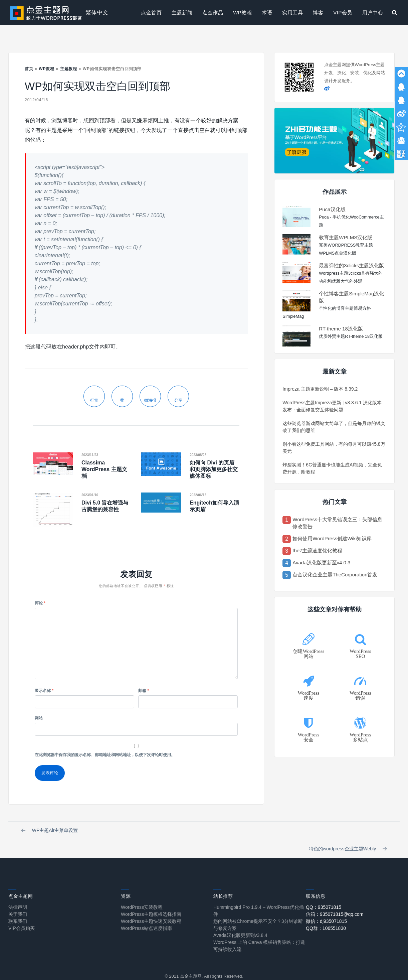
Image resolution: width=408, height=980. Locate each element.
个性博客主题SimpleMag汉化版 (351, 297)
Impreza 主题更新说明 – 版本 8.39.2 (320, 389)
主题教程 (69, 69)
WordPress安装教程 (142, 891)
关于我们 (18, 898)
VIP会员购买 (22, 913)
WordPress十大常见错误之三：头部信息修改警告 (337, 523)
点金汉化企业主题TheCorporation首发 (335, 575)
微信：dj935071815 (326, 905)
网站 (39, 718)
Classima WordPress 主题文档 (104, 469)
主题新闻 (182, 13)
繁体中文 (97, 13)
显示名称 (44, 691)
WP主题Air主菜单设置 (50, 832)
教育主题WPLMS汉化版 (346, 237)
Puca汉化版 (332, 209)
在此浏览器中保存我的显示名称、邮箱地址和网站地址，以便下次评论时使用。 (105, 755)
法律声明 (18, 891)
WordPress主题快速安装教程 (151, 905)
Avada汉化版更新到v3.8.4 (240, 920)
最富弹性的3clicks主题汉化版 (351, 265)
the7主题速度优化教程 (317, 550)
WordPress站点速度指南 (146, 913)
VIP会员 (343, 13)
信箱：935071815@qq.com (335, 898)
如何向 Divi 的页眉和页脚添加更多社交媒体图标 (214, 469)
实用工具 (292, 13)
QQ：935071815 (324, 891)
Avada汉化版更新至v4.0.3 (321, 563)
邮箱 (144, 691)
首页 (29, 69)
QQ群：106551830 (326, 913)
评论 (40, 603)
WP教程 (242, 13)
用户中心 (373, 13)
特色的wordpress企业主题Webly (347, 832)
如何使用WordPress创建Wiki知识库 (332, 538)
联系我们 (18, 905)
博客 (318, 13)
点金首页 (151, 13)
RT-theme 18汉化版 (341, 329)
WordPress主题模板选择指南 (151, 898)
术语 (267, 13)
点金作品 (213, 13)
